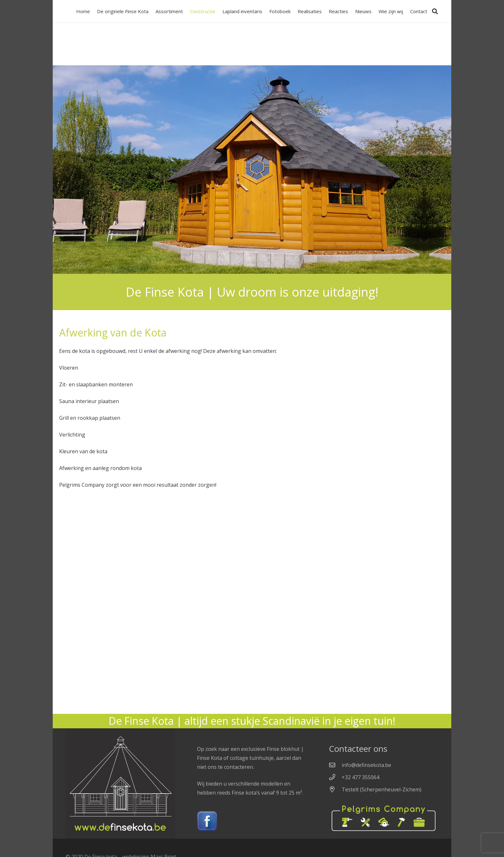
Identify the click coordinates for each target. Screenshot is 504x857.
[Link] (252, 821)
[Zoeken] (435, 11)
